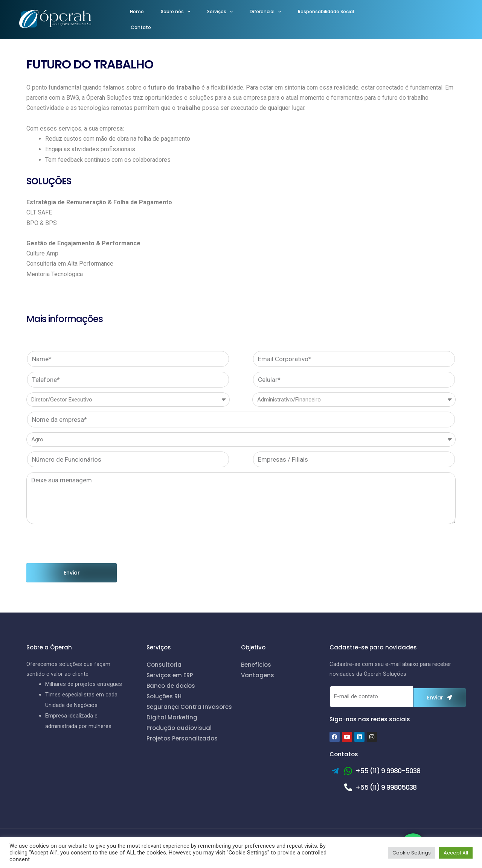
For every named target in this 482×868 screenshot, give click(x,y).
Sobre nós (175, 12)
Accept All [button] (456, 853)
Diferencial (265, 12)
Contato (141, 27)
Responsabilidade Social (326, 11)
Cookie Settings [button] (412, 853)
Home (137, 11)
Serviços (220, 12)
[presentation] (84, 544)
